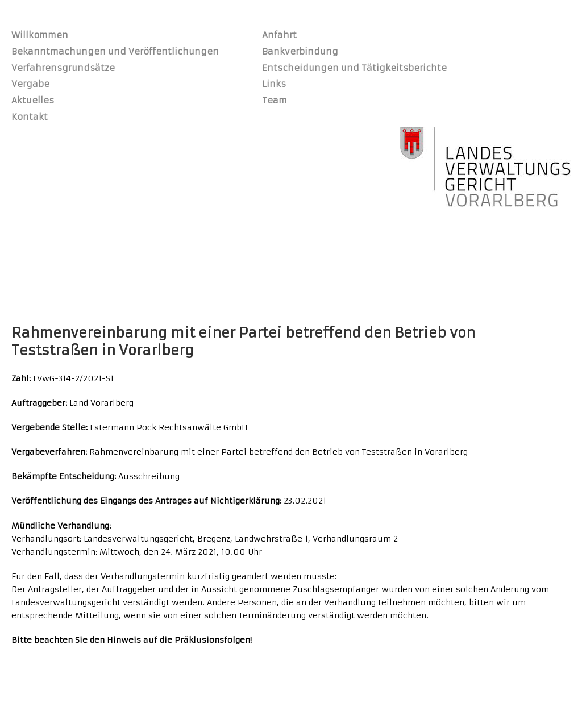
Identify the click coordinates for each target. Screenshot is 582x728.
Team (275, 100)
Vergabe (30, 84)
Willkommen (40, 35)
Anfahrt (279, 35)
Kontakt (30, 117)
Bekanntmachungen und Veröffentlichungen (115, 51)
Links (274, 84)
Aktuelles (33, 100)
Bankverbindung (300, 51)
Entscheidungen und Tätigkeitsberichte (354, 68)
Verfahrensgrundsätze (63, 68)
